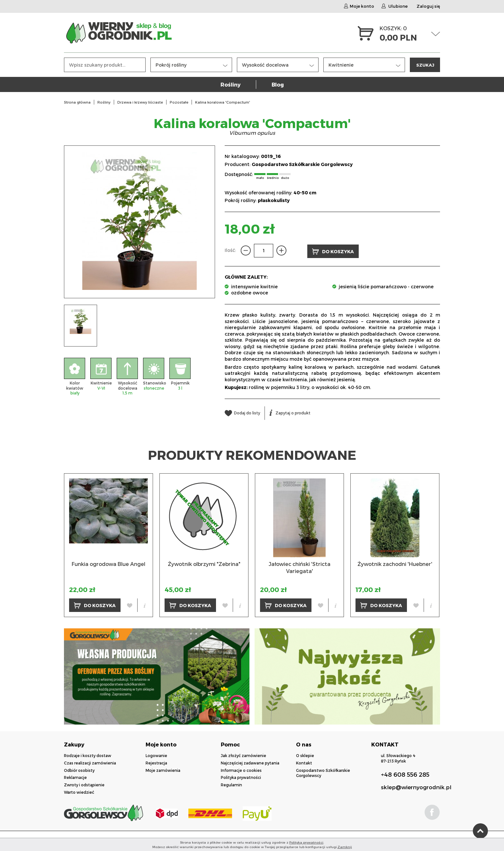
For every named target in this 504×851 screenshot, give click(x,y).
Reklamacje (75, 777)
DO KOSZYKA (333, 251)
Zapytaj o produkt (290, 412)
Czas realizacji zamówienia (90, 762)
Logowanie (156, 755)
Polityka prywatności (241, 777)
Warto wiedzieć (79, 791)
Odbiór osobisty (79, 769)
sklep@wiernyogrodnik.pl (416, 786)
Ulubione (395, 6)
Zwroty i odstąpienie (84, 784)
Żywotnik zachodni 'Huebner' (395, 563)
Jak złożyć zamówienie (243, 755)
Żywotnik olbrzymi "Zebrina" (204, 563)
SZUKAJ (425, 66)
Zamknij (345, 847)
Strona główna (77, 102)
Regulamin (231, 784)
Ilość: (230, 250)
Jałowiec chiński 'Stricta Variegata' (300, 567)
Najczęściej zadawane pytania (250, 762)
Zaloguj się (428, 6)
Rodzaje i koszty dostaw (88, 755)
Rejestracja (156, 762)
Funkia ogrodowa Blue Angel (108, 563)
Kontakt (304, 762)
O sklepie (305, 755)
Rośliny (230, 86)
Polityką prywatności (306, 842)
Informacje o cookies (241, 769)
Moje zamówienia (163, 769)
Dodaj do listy (242, 412)
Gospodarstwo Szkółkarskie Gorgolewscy (302, 164)
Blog (278, 86)
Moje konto (359, 6)
